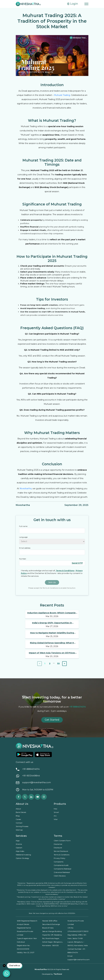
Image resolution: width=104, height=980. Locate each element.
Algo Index (20, 851)
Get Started (52, 720)
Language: (24, 537)
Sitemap (19, 830)
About (18, 809)
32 (58, 664)
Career (18, 819)
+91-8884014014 (31, 769)
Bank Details (21, 812)
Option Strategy (22, 858)
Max (55, 809)
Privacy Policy (60, 858)
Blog (18, 816)
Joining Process (22, 826)
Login (72, 4)
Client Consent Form (62, 841)
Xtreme (19, 844)
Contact (19, 823)
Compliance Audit (61, 865)
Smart (56, 812)
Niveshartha (26, 489)
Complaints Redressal (62, 869)
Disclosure (58, 848)
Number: (23, 559)
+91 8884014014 (77, 707)
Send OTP (77, 563)
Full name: (23, 526)
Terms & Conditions (62, 855)
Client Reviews (60, 876)
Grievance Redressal (62, 872)
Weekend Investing (23, 855)
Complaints (59, 862)
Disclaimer (58, 844)
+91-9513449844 (31, 776)
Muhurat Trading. (62, 95)
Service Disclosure (61, 851)
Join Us (52, 582)
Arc (55, 816)
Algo (18, 841)
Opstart (19, 848)
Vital (56, 819)
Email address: (25, 548)
